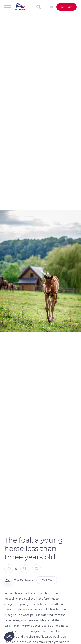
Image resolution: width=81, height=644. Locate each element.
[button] (9, 637)
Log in (48, 7)
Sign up (67, 7)
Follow (47, 580)
